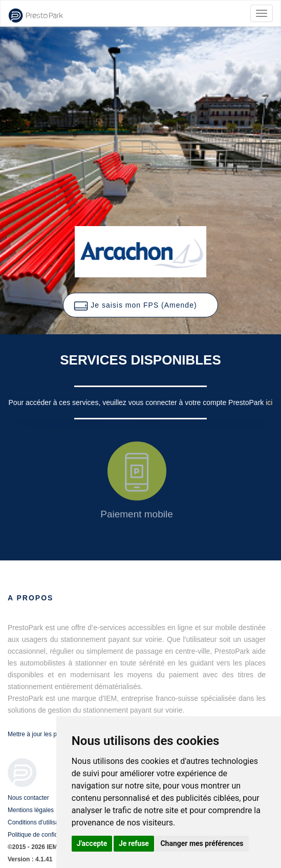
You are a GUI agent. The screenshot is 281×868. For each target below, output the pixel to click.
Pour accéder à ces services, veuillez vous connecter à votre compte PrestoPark (137, 402)
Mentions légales (31, 810)
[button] (140, 305)
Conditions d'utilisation (38, 822)
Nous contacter (28, 798)
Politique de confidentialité (43, 835)
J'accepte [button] (92, 843)
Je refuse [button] (134, 843)
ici (269, 402)
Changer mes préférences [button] (202, 843)
